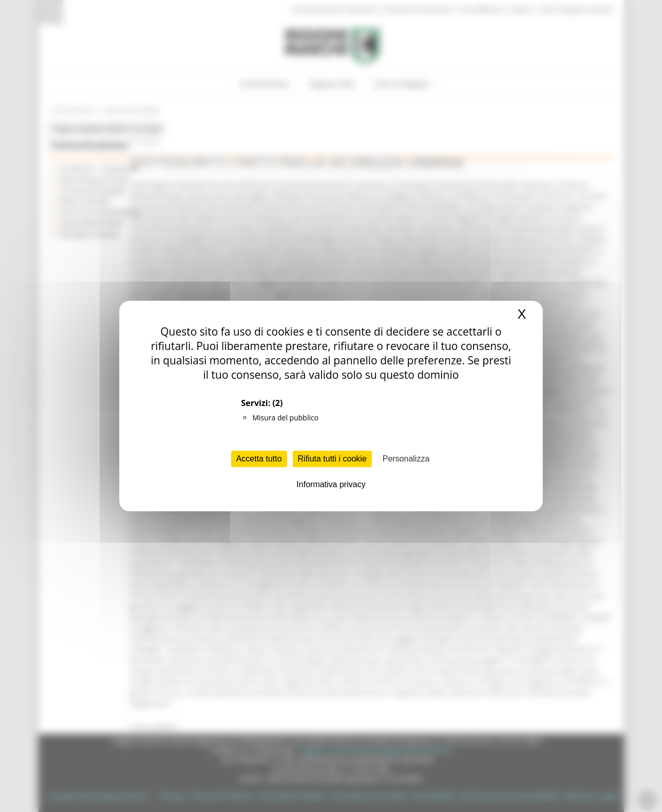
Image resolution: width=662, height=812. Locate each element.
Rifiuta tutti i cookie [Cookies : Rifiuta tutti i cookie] (332, 459)
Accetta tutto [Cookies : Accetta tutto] (259, 459)
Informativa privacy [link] (331, 484)
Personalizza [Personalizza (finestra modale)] (406, 459)
